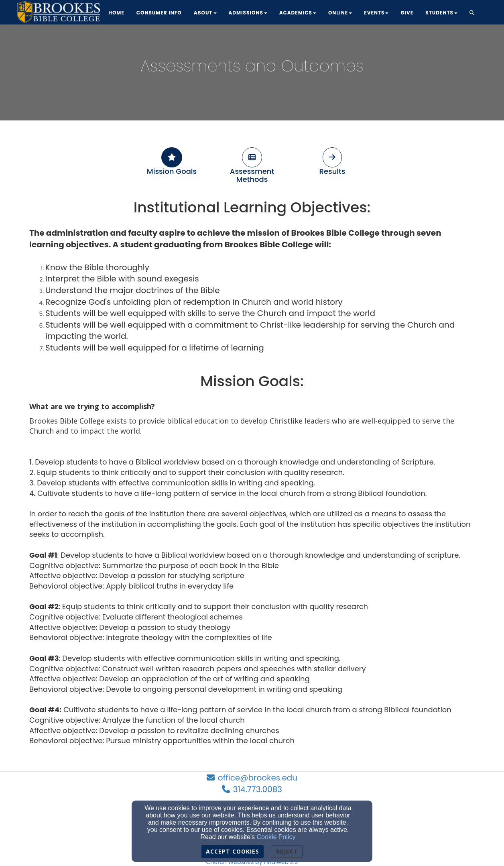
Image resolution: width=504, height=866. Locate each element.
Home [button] (116, 13)
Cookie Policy (276, 837)
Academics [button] (298, 13)
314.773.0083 (258, 789)
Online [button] (340, 13)
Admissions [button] (248, 13)
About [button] (205, 13)
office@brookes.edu (258, 778)
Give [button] (407, 13)
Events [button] (376, 13)
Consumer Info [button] (159, 13)
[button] (472, 13)
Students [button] (441, 13)
